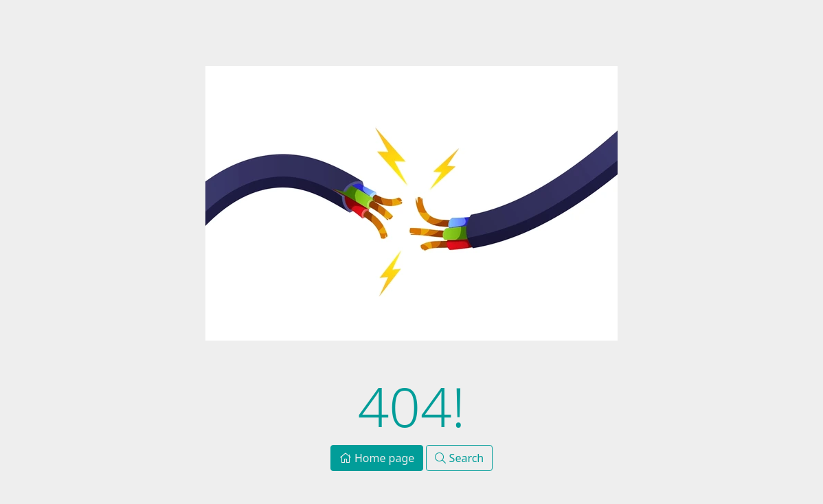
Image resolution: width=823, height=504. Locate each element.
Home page (377, 458)
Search (459, 458)
